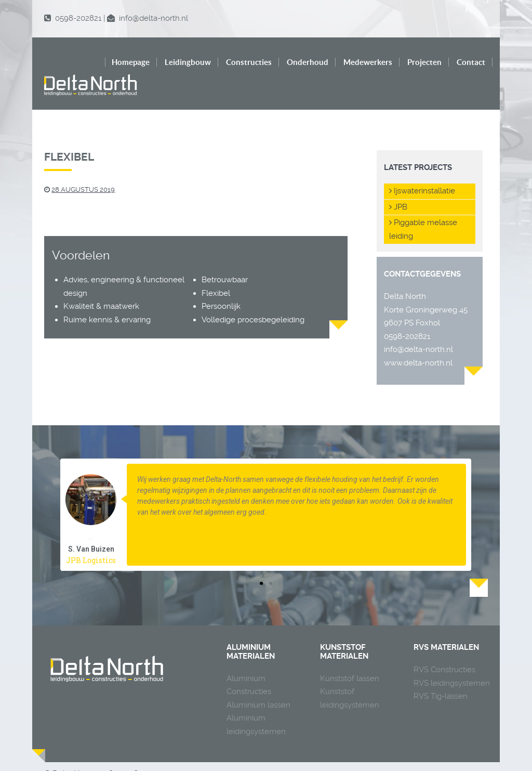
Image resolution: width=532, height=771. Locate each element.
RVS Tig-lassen (441, 674)
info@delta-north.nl (418, 328)
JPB (398, 185)
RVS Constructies (444, 648)
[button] (261, 561)
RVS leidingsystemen (452, 661)
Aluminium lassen (258, 683)
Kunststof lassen (350, 657)
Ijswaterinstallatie (422, 169)
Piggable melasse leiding (423, 207)
